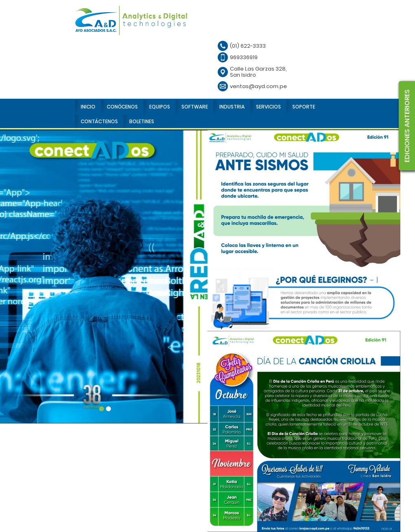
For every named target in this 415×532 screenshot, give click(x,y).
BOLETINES (142, 121)
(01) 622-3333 (248, 46)
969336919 (244, 57)
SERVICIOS (268, 107)
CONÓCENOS (122, 107)
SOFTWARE (195, 107)
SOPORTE (304, 107)
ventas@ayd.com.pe (258, 86)
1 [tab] (102, 409)
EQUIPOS (160, 107)
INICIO (88, 107)
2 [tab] (108, 409)
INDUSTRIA (232, 107)
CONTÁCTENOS (99, 121)
